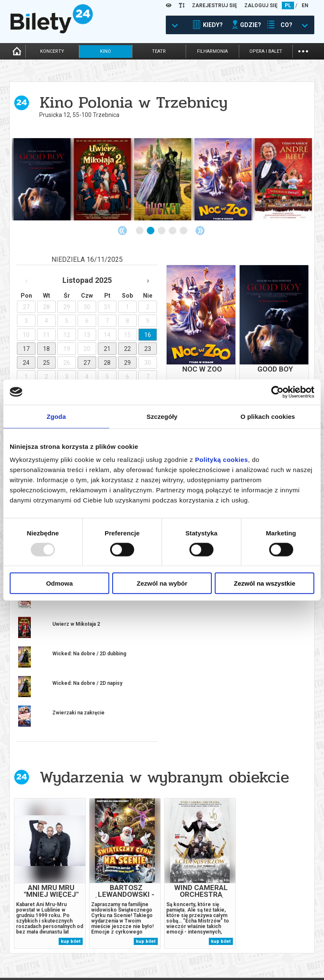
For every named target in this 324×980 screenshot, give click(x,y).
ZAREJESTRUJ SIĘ (215, 5)
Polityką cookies (221, 460)
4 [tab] (173, 231)
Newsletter (100, 953)
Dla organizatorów (187, 938)
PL (288, 5)
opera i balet (266, 51)
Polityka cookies (260, 947)
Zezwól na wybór (162, 583)
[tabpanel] (42, 179)
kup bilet (71, 867)
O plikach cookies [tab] (268, 416)
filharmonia (212, 51)
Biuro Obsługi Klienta (113, 938)
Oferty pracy (255, 962)
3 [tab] (162, 231)
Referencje (176, 953)
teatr (159, 51)
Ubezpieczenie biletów (113, 967)
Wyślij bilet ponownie (114, 946)
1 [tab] (140, 231)
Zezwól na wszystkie (265, 583)
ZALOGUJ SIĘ (261, 5)
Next (200, 231)
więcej (47, 652)
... (303, 50)
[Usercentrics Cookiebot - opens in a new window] (277, 392)
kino (105, 51)
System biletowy (183, 946)
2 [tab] (151, 231)
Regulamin (252, 933)
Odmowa (59, 583)
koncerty (52, 51)
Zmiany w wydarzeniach (116, 960)
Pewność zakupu (260, 940)
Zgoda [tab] (57, 416)
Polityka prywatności (267, 954)
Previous (122, 231)
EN (305, 5)
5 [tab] (184, 231)
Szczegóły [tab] (162, 416)
